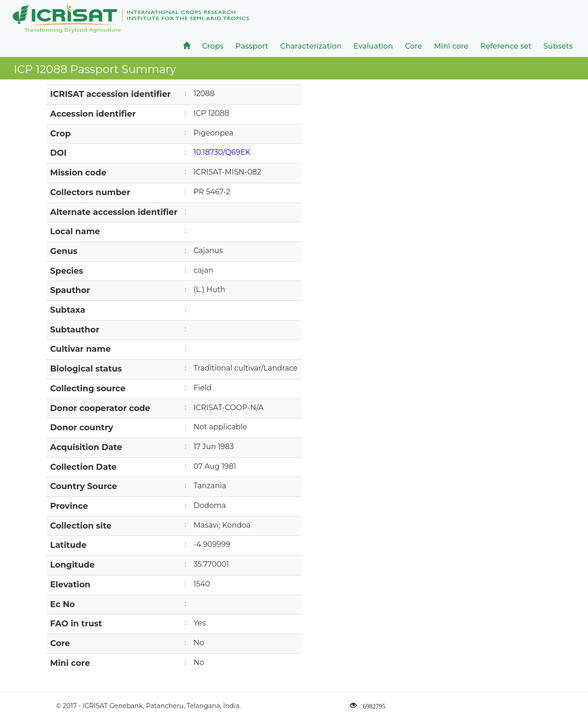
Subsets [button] (558, 46)
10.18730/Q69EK (222, 152)
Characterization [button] (311, 46)
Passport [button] (252, 46)
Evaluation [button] (373, 46)
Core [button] (413, 46)
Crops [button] (213, 46)
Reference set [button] (506, 46)
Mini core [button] (451, 46)
